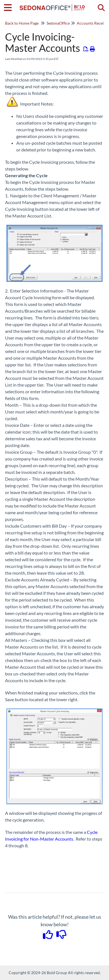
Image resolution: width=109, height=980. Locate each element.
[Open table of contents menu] (10, 7)
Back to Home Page (22, 23)
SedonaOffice (58, 23)
